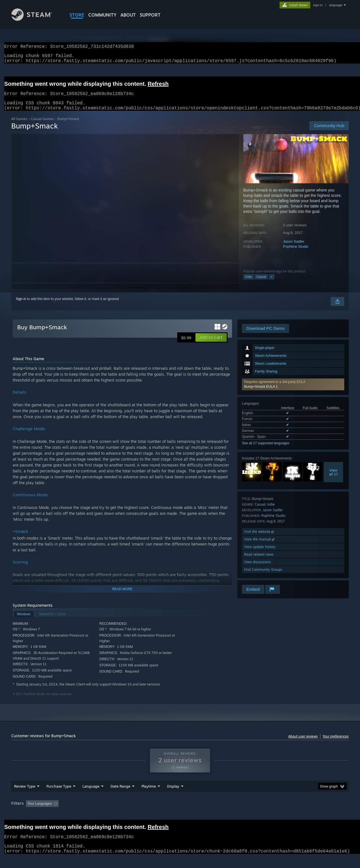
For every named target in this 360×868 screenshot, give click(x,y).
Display (173, 797)
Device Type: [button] (300, 814)
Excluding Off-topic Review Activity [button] (96, 814)
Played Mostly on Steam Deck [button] (180, 814)
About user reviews (303, 743)
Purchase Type (59, 797)
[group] (180, 815)
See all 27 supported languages (266, 450)
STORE (77, 15)
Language (91, 797)
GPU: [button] (275, 814)
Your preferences (336, 743)
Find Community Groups (263, 576)
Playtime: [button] (140, 814)
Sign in (21, 306)
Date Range (120, 797)
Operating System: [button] (227, 814)
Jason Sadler (294, 248)
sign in (318, 5)
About (128, 15)
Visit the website (259, 538)
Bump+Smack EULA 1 (261, 393)
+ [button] (271, 283)
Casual (261, 283)
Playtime (149, 797)
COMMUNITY (102, 15)
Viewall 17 (334, 479)
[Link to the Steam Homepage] (36, 19)
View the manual (260, 546)
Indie (249, 283)
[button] (293, 391)
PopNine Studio (296, 253)
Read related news (259, 561)
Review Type (25, 797)
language (336, 5)
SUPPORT (150, 15)
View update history (260, 554)
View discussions (257, 569)
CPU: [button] (256, 814)
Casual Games (42, 126)
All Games (19, 126)
